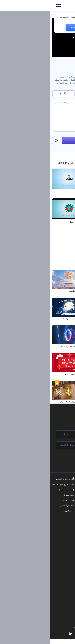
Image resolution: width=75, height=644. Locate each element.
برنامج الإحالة (69, 506)
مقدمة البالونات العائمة (28, 291)
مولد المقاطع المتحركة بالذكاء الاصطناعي (58, 555)
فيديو (51, 503)
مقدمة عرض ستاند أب (64, 347)
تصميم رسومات (47, 513)
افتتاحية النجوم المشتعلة (63, 291)
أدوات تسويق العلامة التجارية (42, 485)
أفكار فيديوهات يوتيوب (65, 586)
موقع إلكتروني (47, 519)
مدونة (51, 490)
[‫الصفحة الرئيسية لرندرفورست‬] (68, 6)
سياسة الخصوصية (67, 511)
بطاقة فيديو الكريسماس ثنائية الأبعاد (22, 319)
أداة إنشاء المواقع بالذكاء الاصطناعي (60, 571)
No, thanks (44, 28)
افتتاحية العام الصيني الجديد (26, 374)
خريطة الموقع (68, 521)
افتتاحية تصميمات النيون (63, 374)
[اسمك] (37, 435)
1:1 (14, 94)
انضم (61, 459)
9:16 (38, 94)
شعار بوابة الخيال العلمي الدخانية (24, 347)
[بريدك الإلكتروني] (37, 446)
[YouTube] (28, 634)
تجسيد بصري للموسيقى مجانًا (13, 485)
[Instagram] (49, 634)
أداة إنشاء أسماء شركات (64, 576)
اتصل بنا (71, 490)
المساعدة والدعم (67, 500)
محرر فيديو (20, 511)
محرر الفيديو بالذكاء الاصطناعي (62, 550)
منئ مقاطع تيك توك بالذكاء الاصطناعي (59, 581)
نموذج (51, 524)
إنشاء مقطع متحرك (17, 490)
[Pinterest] (42, 634)
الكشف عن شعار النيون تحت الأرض (59, 319)
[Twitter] (35, 634)
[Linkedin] (21, 634)
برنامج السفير (68, 532)
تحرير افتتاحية (19, 500)
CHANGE (24, 28)
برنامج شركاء (69, 527)
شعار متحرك (19, 495)
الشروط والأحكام (67, 516)
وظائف (71, 495)
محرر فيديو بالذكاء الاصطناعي (62, 560)
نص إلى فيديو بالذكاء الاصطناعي (61, 565)
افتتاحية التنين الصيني (64, 402)
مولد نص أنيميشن (17, 506)
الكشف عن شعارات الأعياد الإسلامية (22, 402)
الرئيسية (69, 15)
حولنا (72, 485)
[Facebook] (55, 634)
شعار (51, 508)
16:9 (61, 94)
